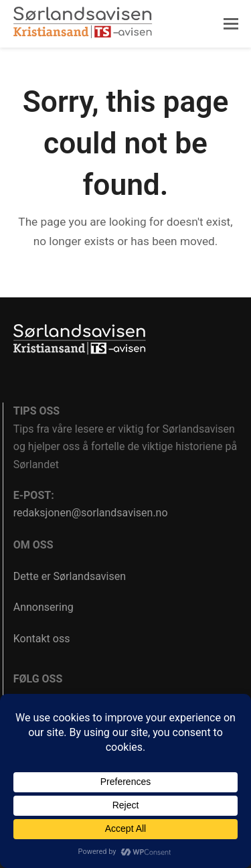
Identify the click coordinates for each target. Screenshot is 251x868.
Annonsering (44, 607)
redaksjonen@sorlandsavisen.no (91, 513)
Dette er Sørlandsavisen (70, 576)
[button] (231, 24)
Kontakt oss (42, 639)
